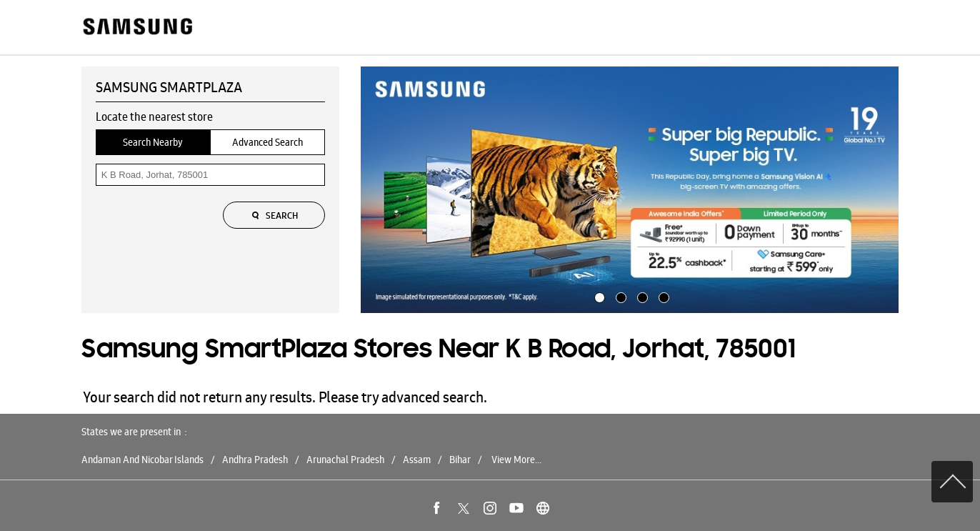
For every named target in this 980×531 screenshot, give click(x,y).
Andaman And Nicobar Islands (142, 460)
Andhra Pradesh (255, 460)
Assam (417, 460)
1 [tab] (598, 296)
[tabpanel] (630, 190)
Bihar (460, 460)
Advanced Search (267, 142)
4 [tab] (662, 296)
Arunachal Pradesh (345, 460)
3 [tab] (641, 296)
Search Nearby (153, 142)
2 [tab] (619, 296)
